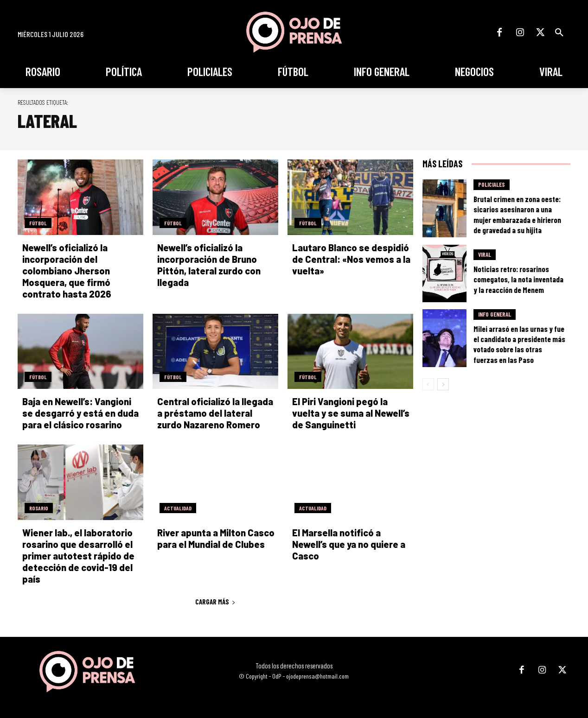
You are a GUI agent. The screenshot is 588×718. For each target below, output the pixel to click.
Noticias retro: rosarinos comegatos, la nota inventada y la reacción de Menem (518, 279)
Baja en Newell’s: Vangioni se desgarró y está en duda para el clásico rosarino (80, 413)
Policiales (492, 184)
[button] (559, 32)
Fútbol (38, 223)
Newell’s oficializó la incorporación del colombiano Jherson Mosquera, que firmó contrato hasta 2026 (67, 271)
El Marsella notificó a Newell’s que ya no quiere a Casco (349, 544)
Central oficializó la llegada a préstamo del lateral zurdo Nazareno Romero (215, 413)
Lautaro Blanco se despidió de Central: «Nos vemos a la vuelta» (351, 259)
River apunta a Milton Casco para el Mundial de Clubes (216, 538)
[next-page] (443, 384)
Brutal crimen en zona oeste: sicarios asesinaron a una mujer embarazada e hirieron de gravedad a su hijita (517, 214)
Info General (495, 314)
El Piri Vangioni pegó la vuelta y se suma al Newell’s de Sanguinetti (351, 413)
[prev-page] (428, 384)
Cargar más (215, 602)
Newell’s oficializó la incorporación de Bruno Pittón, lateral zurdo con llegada (209, 265)
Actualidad (178, 508)
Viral (485, 254)
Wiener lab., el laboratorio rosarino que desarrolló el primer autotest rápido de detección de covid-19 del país (78, 556)
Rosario (39, 508)
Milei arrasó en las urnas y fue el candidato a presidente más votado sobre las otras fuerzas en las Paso (519, 344)
